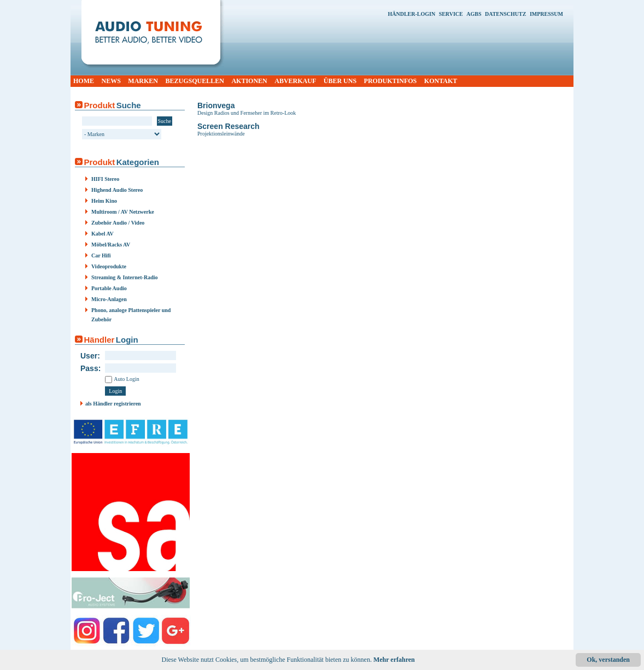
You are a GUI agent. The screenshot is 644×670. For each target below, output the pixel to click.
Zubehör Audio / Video (118, 223)
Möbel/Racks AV (111, 245)
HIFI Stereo (105, 179)
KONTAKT (441, 81)
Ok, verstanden (608, 660)
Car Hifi (101, 255)
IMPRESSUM (546, 14)
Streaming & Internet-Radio (124, 277)
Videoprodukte (109, 266)
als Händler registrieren (113, 404)
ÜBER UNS (340, 81)
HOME (84, 81)
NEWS (111, 81)
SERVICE (451, 14)
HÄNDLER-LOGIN (411, 14)
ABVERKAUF (295, 81)
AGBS (474, 14)
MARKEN (143, 81)
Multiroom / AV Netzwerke (123, 212)
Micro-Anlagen (109, 299)
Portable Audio (109, 288)
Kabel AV (103, 234)
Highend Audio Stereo (117, 190)
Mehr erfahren (394, 660)
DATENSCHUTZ (505, 14)
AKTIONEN (249, 81)
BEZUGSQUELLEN (195, 81)
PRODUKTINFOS (391, 81)
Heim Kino (104, 201)
